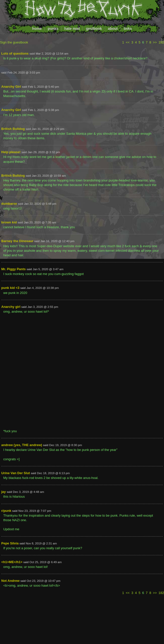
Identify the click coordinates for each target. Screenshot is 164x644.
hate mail (72, 29)
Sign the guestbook (14, 42)
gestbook (94, 29)
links (128, 29)
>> (155, 42)
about (113, 29)
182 (161, 42)
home (37, 29)
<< (128, 42)
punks (53, 29)
